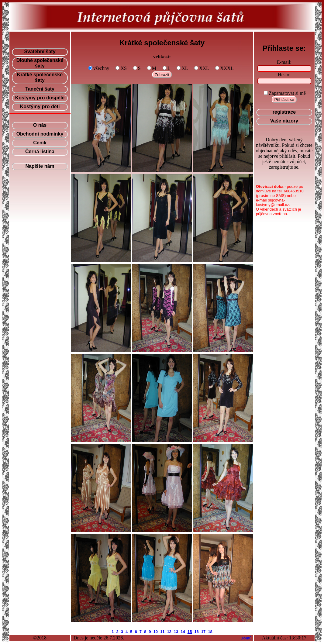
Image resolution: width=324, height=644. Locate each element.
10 (155, 632)
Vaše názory (284, 121)
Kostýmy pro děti (40, 107)
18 (210, 632)
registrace (284, 112)
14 (183, 632)
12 (169, 632)
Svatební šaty (40, 52)
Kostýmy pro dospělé (40, 98)
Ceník (40, 143)
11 (162, 632)
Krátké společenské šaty (40, 77)
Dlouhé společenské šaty (40, 63)
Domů (246, 638)
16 (196, 632)
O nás (40, 125)
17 (203, 632)
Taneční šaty (40, 89)
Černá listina (40, 152)
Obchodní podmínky (40, 134)
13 (176, 632)
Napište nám (40, 166)
